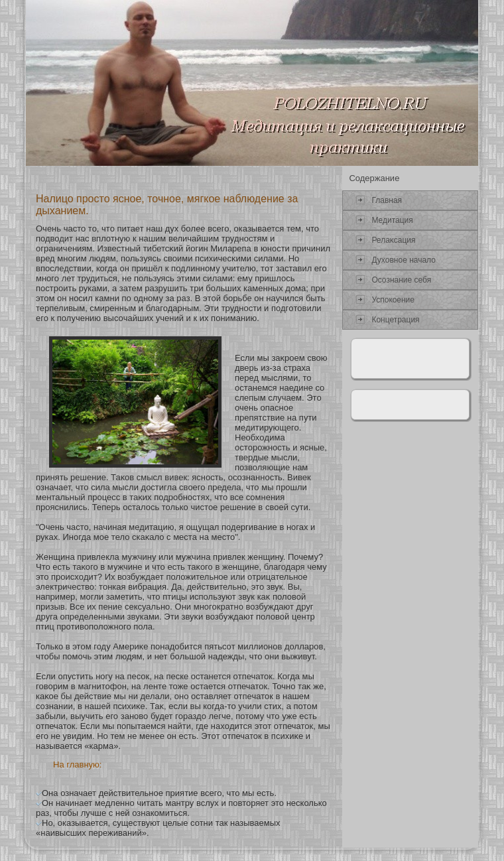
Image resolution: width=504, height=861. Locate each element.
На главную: (77, 764)
